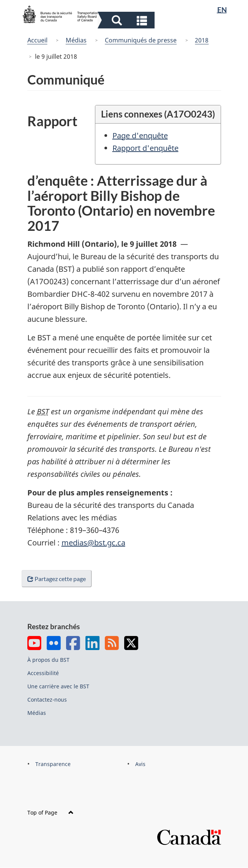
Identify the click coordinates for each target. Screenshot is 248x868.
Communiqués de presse (141, 40)
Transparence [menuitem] (53, 764)
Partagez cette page (58, 579)
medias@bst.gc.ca (93, 543)
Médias (76, 40)
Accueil (37, 40)
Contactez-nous (47, 700)
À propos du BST (48, 660)
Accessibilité (43, 673)
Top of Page (51, 812)
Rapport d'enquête (145, 148)
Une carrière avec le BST (58, 686)
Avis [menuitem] (140, 764)
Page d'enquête (140, 136)
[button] (127, 20)
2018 (202, 40)
